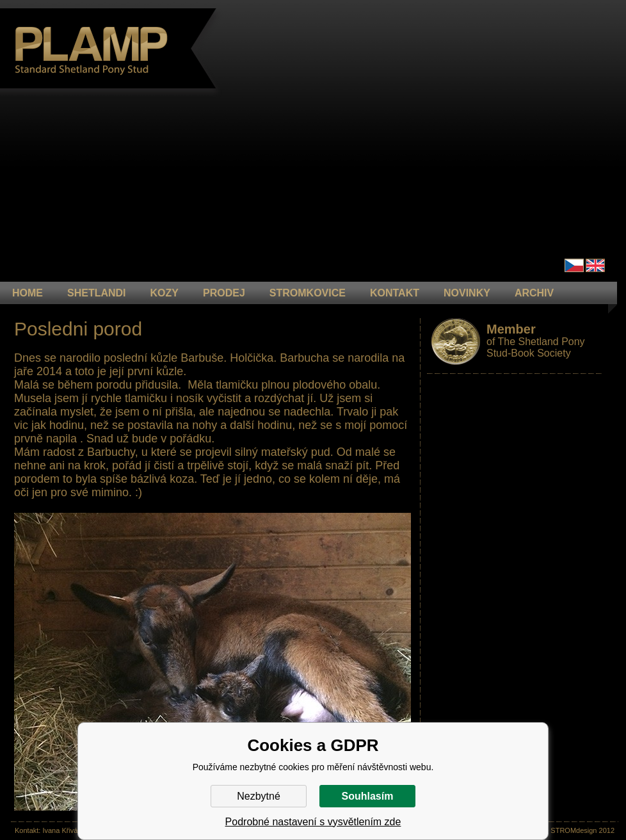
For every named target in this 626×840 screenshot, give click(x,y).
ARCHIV (534, 293)
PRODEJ (224, 293)
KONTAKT (395, 293)
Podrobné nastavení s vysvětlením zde (313, 822)
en (595, 265)
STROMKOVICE (308, 293)
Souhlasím (368, 796)
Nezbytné (259, 796)
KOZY (165, 293)
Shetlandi (97, 293)
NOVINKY (467, 293)
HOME (28, 293)
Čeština (574, 265)
